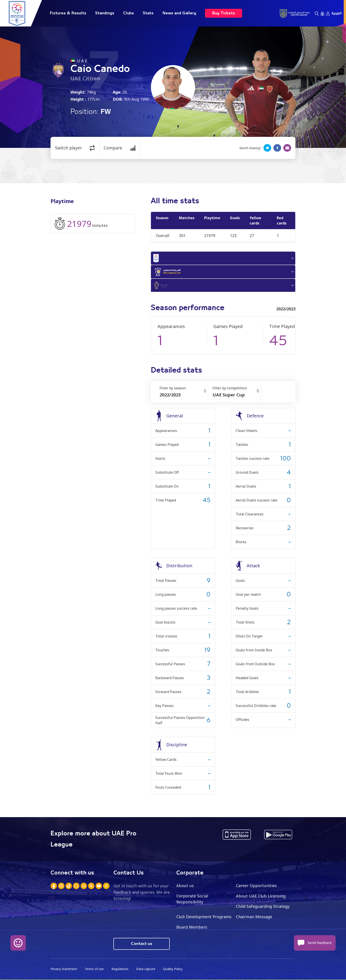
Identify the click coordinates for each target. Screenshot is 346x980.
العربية (337, 13)
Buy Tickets (224, 13)
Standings (105, 13)
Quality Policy (173, 969)
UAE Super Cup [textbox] (229, 395)
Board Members (192, 927)
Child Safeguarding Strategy (263, 906)
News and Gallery (179, 13)
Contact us (142, 944)
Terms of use (94, 969)
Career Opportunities (256, 886)
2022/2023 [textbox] (170, 395)
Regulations (120, 969)
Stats (148, 13)
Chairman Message (254, 917)
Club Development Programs (204, 917)
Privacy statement (64, 969)
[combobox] (184, 395)
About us (185, 886)
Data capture (146, 969)
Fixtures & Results (68, 13)
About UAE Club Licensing (261, 896)
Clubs (129, 13)
